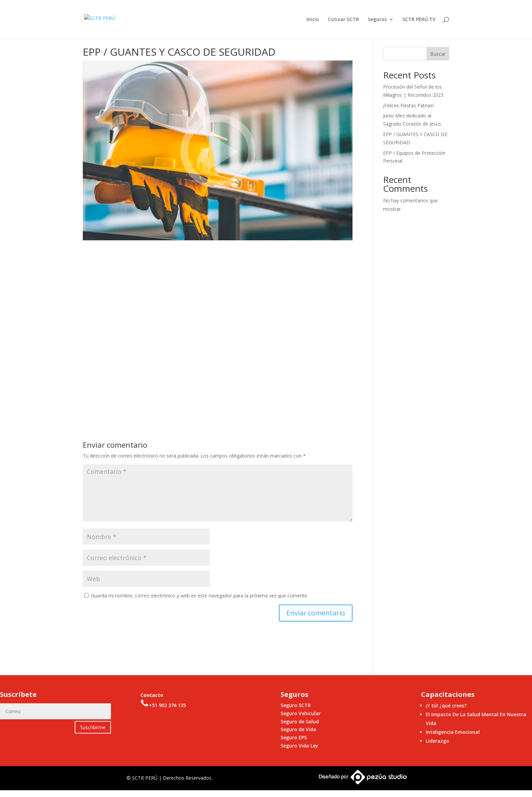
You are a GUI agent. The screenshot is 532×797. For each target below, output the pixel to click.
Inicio (313, 20)
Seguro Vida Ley (299, 746)
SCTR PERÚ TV (419, 20)
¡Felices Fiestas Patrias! (408, 105)
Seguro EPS (294, 737)
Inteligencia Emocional (453, 732)
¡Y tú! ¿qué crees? (446, 706)
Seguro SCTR (296, 705)
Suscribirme (93, 727)
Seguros (377, 20)
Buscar (438, 54)
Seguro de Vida (298, 729)
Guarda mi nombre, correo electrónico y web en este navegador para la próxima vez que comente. (199, 596)
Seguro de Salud (300, 721)
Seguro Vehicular (301, 713)
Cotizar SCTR (343, 20)
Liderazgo (438, 741)
